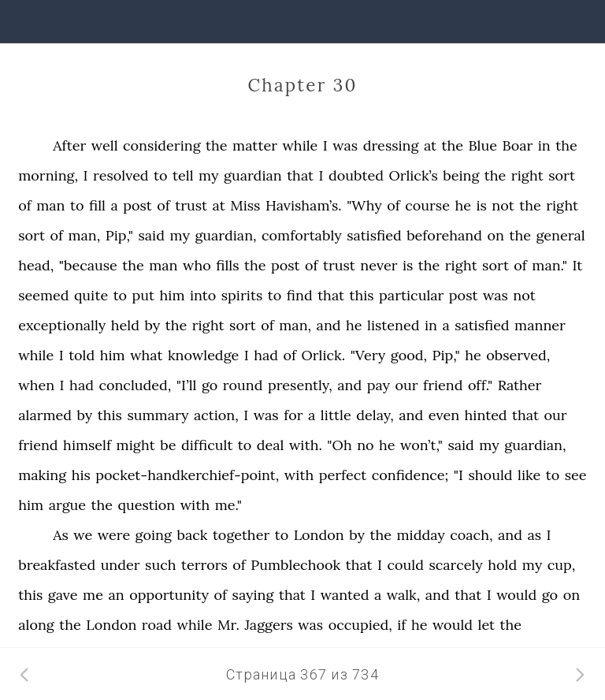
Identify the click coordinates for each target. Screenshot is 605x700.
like (529, 475)
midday (421, 535)
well (105, 145)
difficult (207, 445)
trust (191, 205)
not (503, 205)
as (534, 535)
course (427, 205)
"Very (368, 355)
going (154, 535)
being (461, 175)
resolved (121, 175)
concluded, (135, 385)
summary (158, 415)
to (161, 175)
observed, (518, 355)
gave (63, 595)
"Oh (339, 445)
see (576, 475)
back (192, 535)
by (152, 325)
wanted (345, 595)
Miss (245, 205)
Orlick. (324, 355)
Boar (517, 145)
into (203, 295)
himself (87, 445)
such (160, 565)
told (82, 355)
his (81, 475)
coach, (471, 535)
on (496, 235)
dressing (391, 145)
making (42, 475)
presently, (300, 385)
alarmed (45, 415)
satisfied (374, 235)
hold (502, 565)
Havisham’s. (304, 205)
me (93, 595)
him (173, 295)
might (136, 445)
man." (549, 265)
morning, (48, 175)
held (125, 325)
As (61, 535)
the (217, 145)
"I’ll (187, 385)
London (319, 535)
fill (97, 205)
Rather (520, 385)
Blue (483, 145)
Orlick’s (413, 175)
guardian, (225, 235)
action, (216, 415)
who (197, 265)
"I (458, 475)
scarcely (455, 565)
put (143, 295)
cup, (562, 565)
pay (379, 385)
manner (540, 325)
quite (91, 295)
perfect (343, 475)
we (83, 535)
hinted (486, 415)
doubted (356, 175)
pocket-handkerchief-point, (187, 475)
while (300, 145)
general (560, 235)
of (25, 205)
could (406, 565)
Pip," (119, 235)
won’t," (421, 445)
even (444, 415)
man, (84, 235)
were (114, 535)
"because (88, 265)
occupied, (360, 625)
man (50, 205)
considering (162, 145)
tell (183, 175)
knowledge (203, 355)
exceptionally (62, 325)
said (152, 235)
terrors (204, 565)
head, (36, 265)
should (490, 475)
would (516, 595)
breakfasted (57, 565)
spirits (242, 295)
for (293, 415)
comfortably (302, 235)
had (266, 355)
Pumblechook (295, 565)
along (36, 625)
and (329, 325)
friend (443, 385)
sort (562, 175)
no (365, 445)
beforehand (444, 235)
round (243, 385)
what (146, 355)
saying (253, 595)
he (463, 205)
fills (227, 265)
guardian (253, 175)
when (36, 385)
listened (393, 325)
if (401, 625)
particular (411, 295)
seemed (43, 295)
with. (306, 445)
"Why (364, 205)
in (544, 145)
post (137, 205)
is (481, 205)
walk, (404, 595)
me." (228, 505)
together (241, 535)
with (299, 475)
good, (409, 355)
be (168, 445)
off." (480, 385)
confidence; (410, 475)
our (407, 385)
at (430, 145)
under (121, 565)
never (379, 265)
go (210, 385)
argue (67, 505)
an (116, 595)
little (336, 415)
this (362, 295)
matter (255, 145)
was (345, 145)
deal (271, 445)
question (147, 505)
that (300, 175)
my (208, 175)
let (487, 625)
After (69, 145)
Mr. (228, 625)
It (578, 265)
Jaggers (268, 625)
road (157, 625)
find (300, 295)
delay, (375, 415)
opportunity (169, 595)
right (527, 175)
